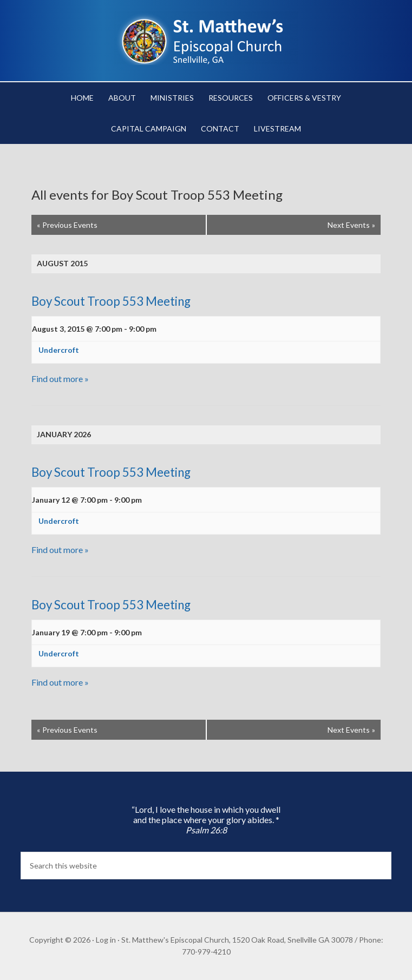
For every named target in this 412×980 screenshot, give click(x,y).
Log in (106, 940)
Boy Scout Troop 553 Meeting (111, 301)
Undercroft (59, 350)
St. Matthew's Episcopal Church (206, 38)
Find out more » (60, 379)
